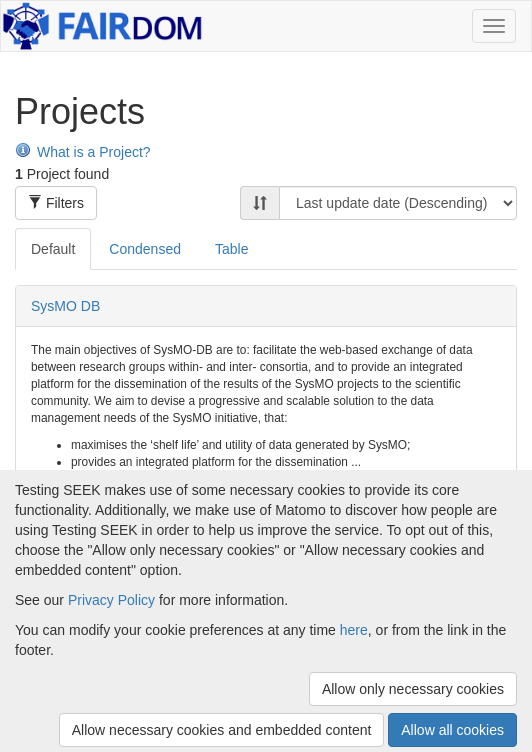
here (354, 630)
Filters (56, 203)
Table (231, 249)
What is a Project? (83, 152)
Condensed (145, 249)
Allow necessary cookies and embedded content (222, 730)
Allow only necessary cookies (413, 689)
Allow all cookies (452, 730)
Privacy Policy (111, 600)
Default (53, 249)
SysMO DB (65, 306)
